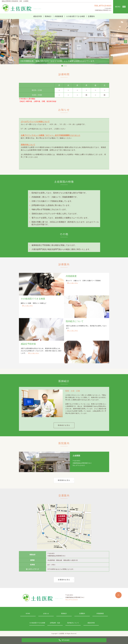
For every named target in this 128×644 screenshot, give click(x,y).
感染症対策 (38, 16)
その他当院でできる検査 (76, 16)
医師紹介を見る (64, 425)
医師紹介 (48, 16)
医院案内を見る (64, 480)
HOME (28, 613)
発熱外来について (28, 145)
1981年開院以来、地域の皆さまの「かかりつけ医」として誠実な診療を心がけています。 (58, 61)
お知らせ (46, 613)
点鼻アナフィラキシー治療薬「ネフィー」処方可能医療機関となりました (51, 135)
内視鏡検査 (59, 16)
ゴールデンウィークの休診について (35, 122)
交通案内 (91, 16)
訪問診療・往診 (55, 623)
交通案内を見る (64, 580)
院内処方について (73, 623)
